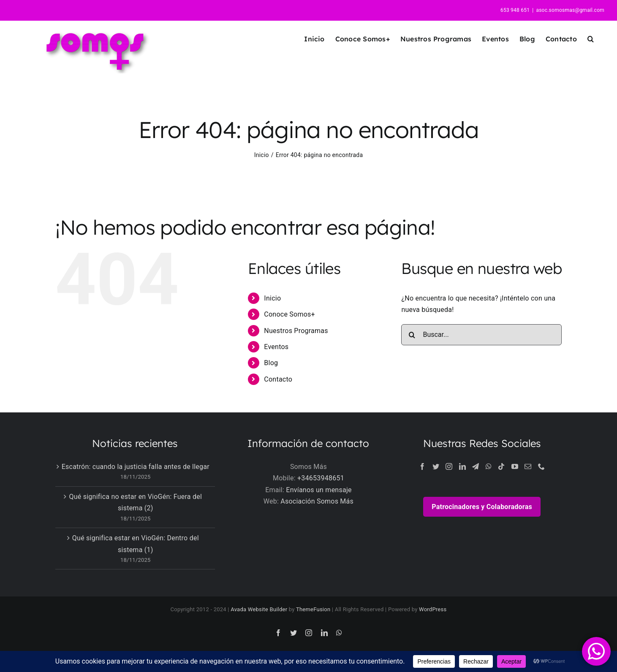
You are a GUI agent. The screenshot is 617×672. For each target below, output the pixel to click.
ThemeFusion (313, 609)
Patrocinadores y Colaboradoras (482, 507)
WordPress (433, 609)
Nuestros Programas (296, 331)
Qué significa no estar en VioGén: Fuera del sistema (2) (135, 503)
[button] (591, 39)
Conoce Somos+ (289, 314)
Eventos (276, 347)
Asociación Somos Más (317, 501)
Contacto (278, 379)
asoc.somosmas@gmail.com (570, 10)
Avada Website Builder (259, 609)
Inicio (272, 298)
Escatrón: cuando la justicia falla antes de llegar (136, 467)
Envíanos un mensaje (319, 490)
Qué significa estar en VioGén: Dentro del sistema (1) (136, 544)
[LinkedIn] (462, 466)
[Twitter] (436, 466)
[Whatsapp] (489, 466)
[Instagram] (449, 466)
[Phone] (541, 466)
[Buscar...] (481, 335)
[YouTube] (515, 466)
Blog (271, 363)
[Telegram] (476, 466)
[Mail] (528, 466)
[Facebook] (422, 466)
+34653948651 (321, 478)
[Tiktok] (501, 466)
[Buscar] (412, 335)
